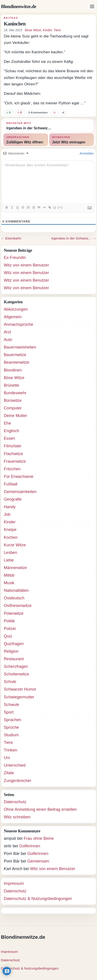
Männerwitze (15, 568)
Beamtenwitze (17, 362)
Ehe (7, 423)
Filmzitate (13, 446)
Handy (10, 507)
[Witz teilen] (63, 113)
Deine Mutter (15, 416)
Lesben (11, 553)
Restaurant (14, 659)
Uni (7, 758)
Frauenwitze (15, 461)
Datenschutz (15, 802)
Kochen (11, 537)
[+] (60, 207)
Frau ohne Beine (39, 838)
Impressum (14, 883)
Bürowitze (13, 400)
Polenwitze (14, 613)
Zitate (9, 773)
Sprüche (11, 727)
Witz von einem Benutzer (26, 265)
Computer (13, 408)
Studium (11, 735)
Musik (9, 583)
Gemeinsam (38, 861)
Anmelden (86, 153)
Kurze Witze (15, 545)
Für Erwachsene (19, 477)
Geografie (13, 499)
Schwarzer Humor (20, 689)
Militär (9, 575)
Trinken (11, 750)
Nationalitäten (16, 590)
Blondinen (13, 370)
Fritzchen (12, 469)
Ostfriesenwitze (18, 606)
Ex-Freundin (15, 258)
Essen (9, 438)
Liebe (9, 560)
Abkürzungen (16, 309)
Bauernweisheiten (20, 347)
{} (55, 207)
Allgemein (13, 317)
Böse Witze (33, 30)
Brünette (12, 385)
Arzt (7, 332)
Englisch (12, 431)
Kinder (47, 30)
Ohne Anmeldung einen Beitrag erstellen (40, 809)
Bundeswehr (15, 393)
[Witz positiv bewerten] (9, 113)
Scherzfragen (16, 666)
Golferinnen (30, 846)
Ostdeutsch (14, 598)
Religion (11, 651)
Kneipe (10, 530)
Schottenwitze (16, 674)
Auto (8, 340)
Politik (9, 621)
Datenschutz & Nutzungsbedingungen (38, 899)
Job (7, 514)
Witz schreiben (17, 817)
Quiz (8, 636)
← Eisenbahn (11, 238)
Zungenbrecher (18, 781)
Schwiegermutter (19, 697)
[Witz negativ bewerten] (20, 113)
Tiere (57, 30)
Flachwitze (13, 454)
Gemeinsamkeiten (20, 492)
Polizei (10, 629)
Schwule (12, 705)
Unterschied (15, 765)
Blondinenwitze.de (19, 6)
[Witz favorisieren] (54, 113)
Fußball (11, 484)
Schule (10, 682)
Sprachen (13, 720)
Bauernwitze (15, 355)
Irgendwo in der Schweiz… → (74, 238)
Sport (9, 712)
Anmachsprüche (18, 324)
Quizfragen (14, 644)
